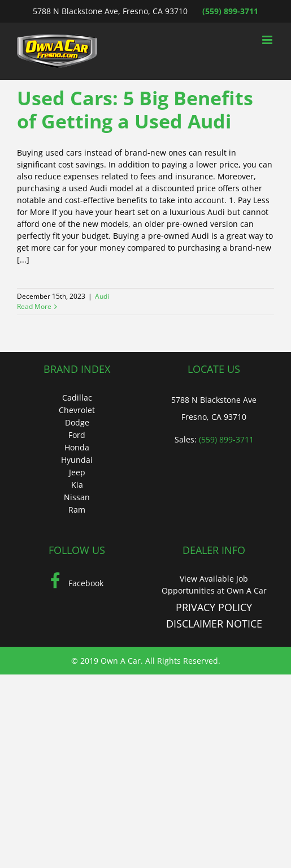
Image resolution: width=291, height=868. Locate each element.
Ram (77, 510)
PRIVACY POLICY (214, 607)
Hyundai (77, 460)
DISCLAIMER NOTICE (214, 624)
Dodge (77, 422)
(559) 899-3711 (230, 11)
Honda (77, 447)
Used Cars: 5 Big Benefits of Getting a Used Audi (135, 109)
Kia (77, 485)
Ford (77, 435)
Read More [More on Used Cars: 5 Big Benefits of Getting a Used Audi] (34, 306)
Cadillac (77, 398)
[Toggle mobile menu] (268, 40)
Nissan (77, 497)
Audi (102, 296)
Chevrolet (77, 410)
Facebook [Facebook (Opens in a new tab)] (77, 583)
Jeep (77, 472)
